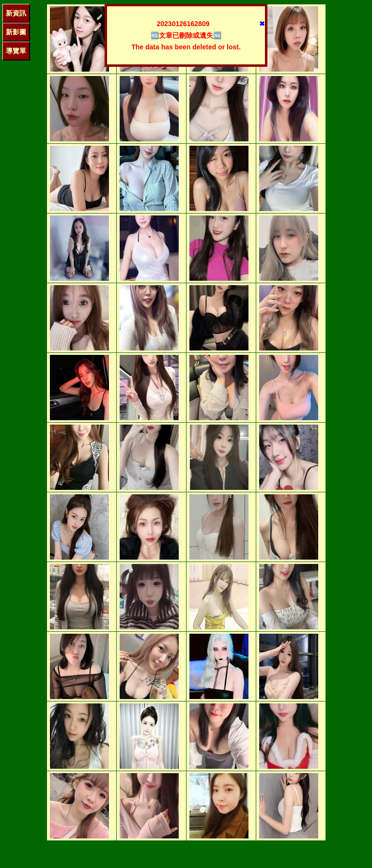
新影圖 (16, 32)
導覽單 (16, 51)
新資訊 (16, 13)
